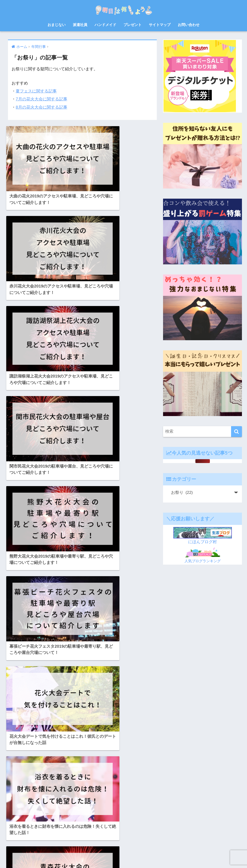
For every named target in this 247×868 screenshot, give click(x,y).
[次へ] (96, 706)
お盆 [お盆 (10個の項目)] (72, 759)
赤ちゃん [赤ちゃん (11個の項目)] (41, 820)
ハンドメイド (105, 25)
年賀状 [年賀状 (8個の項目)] (84, 794)
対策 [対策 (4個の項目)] (59, 794)
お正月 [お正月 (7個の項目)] (59, 759)
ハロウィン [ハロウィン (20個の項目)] (63, 777)
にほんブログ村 (202, 542)
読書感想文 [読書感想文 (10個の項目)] (21, 820)
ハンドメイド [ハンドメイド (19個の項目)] (85, 777)
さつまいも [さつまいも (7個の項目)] (21, 768)
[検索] (237, 432)
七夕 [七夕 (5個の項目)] (82, 785)
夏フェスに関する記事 (36, 91)
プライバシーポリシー (158, 855)
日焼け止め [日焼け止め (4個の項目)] (45, 803)
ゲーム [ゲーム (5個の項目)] (107, 768)
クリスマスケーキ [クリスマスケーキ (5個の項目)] (85, 768)
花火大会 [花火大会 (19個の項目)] (103, 811)
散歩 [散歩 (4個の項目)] (17, 803)
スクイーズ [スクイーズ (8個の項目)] (42, 777)
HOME (124, 845)
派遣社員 (80, 25)
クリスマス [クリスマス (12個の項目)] (60, 768)
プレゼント (133, 25)
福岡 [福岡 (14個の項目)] (56, 811)
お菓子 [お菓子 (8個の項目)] (101, 759)
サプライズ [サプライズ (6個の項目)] (21, 777)
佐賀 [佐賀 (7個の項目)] (106, 785)
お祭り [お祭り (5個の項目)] (86, 759)
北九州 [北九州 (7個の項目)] (34, 794)
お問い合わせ (189, 25)
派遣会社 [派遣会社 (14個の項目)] (91, 803)
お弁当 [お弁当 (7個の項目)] (44, 759)
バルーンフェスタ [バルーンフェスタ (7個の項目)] (26, 785)
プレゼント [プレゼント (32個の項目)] (51, 785)
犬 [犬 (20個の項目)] (45, 811)
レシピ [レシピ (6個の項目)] (69, 785)
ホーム (79, 855)
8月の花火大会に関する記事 (41, 107)
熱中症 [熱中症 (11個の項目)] (19, 811)
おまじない (57, 25)
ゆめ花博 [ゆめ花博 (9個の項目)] (41, 768)
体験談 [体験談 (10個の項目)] (19, 794)
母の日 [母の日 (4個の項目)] (75, 803)
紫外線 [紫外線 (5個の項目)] (69, 811)
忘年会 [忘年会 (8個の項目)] (99, 794)
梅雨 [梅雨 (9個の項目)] (62, 803)
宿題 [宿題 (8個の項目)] (47, 794)
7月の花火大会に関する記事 (41, 99)
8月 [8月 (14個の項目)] (17, 759)
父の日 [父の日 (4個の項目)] (34, 811)
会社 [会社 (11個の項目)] (94, 785)
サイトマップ (160, 25)
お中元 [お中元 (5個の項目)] (29, 759)
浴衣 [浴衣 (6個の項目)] (106, 803)
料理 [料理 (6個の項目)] (29, 803)
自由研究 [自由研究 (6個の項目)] (85, 811)
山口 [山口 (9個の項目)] (71, 794)
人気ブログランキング (203, 561)
